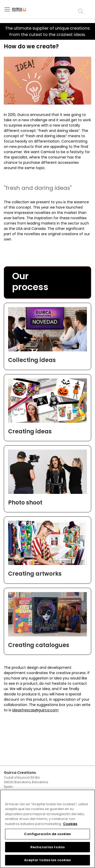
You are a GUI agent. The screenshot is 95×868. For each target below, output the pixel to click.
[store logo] (23, 10)
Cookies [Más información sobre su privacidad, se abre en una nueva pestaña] (70, 824)
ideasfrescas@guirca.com (35, 710)
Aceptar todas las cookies (47, 860)
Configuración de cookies (47, 834)
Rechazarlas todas (48, 847)
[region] (48, 829)
